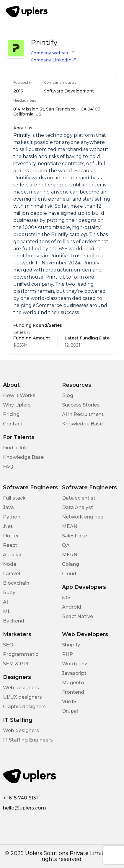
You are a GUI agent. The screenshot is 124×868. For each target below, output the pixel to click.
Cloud (69, 574)
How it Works (19, 395)
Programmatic (21, 654)
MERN (70, 555)
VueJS (69, 702)
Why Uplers (17, 405)
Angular (12, 555)
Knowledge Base (82, 424)
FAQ (8, 467)
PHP (67, 654)
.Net (8, 526)
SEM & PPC (17, 664)
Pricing (11, 414)
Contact (13, 424)
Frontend (73, 692)
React (10, 545)
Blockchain (16, 583)
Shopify (71, 645)
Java (8, 507)
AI (5, 602)
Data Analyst (77, 507)
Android (72, 607)
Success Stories (81, 405)
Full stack (14, 498)
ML (7, 611)
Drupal (70, 711)
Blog (68, 395)
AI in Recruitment (83, 414)
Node (10, 564)
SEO (8, 645)
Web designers (21, 688)
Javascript (74, 673)
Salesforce (75, 536)
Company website (53, 53)
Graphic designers (24, 707)
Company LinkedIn (54, 60)
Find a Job (15, 448)
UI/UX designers (22, 697)
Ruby (9, 593)
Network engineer (84, 517)
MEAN (70, 526)
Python (12, 517)
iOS (66, 598)
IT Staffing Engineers (28, 740)
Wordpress (75, 664)
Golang (71, 564)
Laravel (12, 574)
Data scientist (79, 498)
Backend (14, 621)
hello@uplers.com (25, 808)
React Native (77, 616)
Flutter (11, 536)
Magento (73, 683)
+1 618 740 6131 (20, 798)
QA (66, 545)
